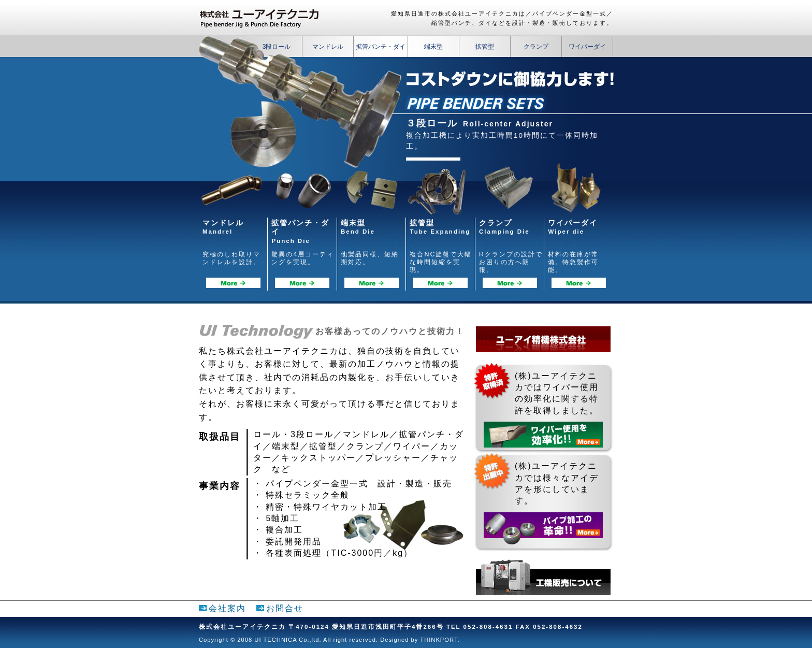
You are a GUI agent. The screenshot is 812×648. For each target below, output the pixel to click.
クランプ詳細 (510, 283)
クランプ (536, 47)
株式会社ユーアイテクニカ (264, 19)
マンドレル (328, 47)
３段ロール (432, 123)
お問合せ (285, 608)
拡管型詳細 (440, 283)
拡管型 (485, 47)
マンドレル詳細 (233, 283)
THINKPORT (439, 640)
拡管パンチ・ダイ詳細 (302, 283)
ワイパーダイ (587, 47)
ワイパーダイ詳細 (579, 283)
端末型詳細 (372, 283)
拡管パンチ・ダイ (381, 47)
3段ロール (277, 47)
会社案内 (227, 608)
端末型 (433, 47)
